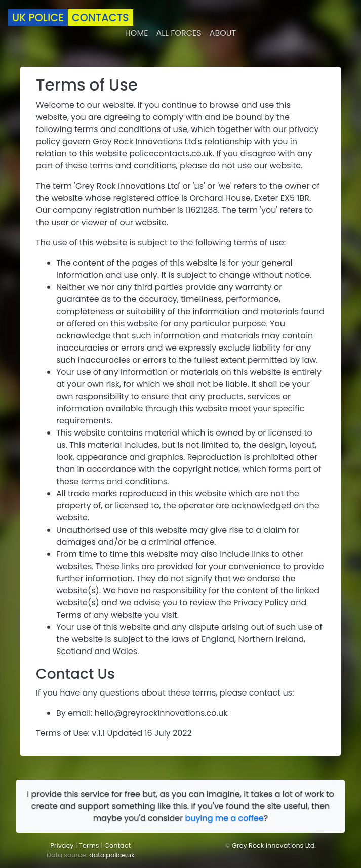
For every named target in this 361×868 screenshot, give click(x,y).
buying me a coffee (225, 818)
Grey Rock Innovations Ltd (273, 845)
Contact (117, 845)
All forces (178, 33)
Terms (89, 845)
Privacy (62, 845)
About (223, 33)
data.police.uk (112, 855)
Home (137, 33)
